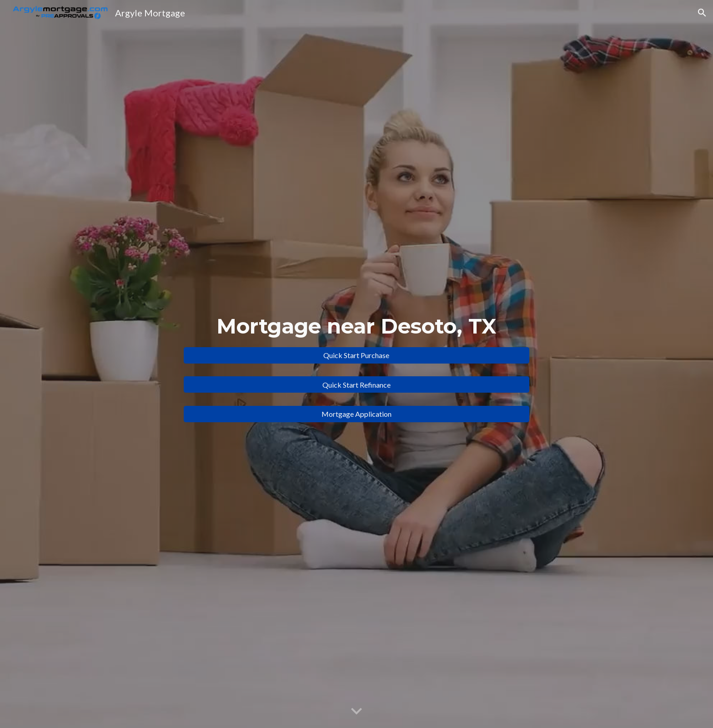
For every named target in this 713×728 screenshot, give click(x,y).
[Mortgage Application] (356, 414)
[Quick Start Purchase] (356, 355)
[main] (356, 326)
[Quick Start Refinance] (356, 385)
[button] (702, 13)
